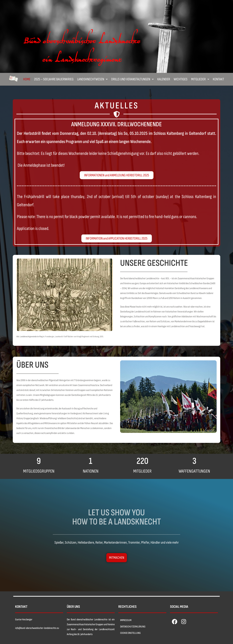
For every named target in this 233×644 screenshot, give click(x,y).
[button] (92, 79)
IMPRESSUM (126, 620)
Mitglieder (200, 79)
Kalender (164, 79)
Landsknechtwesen (92, 79)
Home (27, 79)
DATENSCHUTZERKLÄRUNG (133, 627)
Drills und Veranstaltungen (132, 79)
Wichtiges (181, 79)
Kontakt (218, 79)
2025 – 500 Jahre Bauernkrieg (54, 79)
